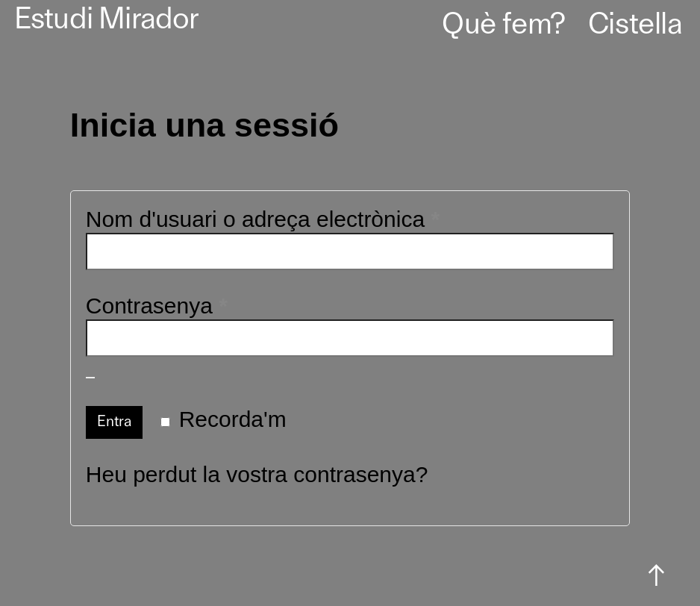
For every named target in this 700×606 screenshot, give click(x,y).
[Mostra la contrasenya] (90, 378)
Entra (115, 422)
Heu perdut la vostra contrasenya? (257, 474)
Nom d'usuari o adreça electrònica (310, 219)
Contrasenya (204, 305)
